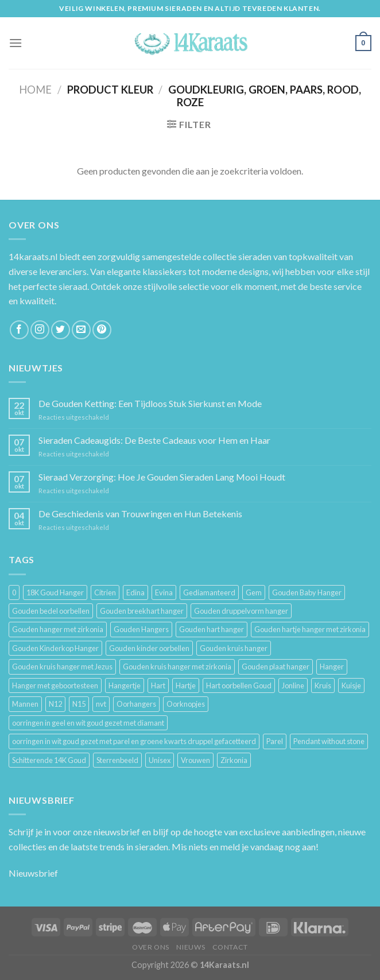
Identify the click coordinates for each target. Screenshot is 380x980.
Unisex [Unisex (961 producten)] (160, 760)
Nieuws (191, 947)
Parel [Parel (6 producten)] (275, 741)
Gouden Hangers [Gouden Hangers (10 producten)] (141, 629)
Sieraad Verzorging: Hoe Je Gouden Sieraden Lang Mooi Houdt (162, 477)
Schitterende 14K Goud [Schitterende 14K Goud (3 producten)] (49, 760)
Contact (230, 947)
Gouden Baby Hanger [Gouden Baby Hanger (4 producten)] (307, 592)
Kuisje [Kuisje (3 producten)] (351, 685)
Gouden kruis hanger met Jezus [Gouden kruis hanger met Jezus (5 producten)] (62, 667)
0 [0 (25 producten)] (14, 592)
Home (35, 90)
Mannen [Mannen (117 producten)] (25, 704)
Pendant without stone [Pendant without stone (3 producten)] (329, 741)
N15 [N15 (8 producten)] (79, 704)
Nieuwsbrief (33, 873)
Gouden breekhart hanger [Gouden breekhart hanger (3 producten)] (142, 611)
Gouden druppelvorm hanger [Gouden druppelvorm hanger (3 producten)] (241, 611)
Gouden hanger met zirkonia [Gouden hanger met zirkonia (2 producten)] (58, 629)
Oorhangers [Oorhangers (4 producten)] (136, 704)
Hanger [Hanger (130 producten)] (332, 667)
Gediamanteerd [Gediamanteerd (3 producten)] (209, 592)
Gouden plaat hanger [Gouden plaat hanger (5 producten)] (276, 667)
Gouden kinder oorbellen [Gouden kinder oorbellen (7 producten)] (149, 648)
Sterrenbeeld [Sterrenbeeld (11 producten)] (117, 760)
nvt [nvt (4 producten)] (101, 704)
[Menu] (15, 43)
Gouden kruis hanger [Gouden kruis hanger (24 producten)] (234, 648)
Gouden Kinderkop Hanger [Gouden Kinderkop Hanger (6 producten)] (55, 648)
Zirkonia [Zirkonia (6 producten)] (234, 760)
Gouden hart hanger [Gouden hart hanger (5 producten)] (212, 629)
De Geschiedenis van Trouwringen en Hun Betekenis (140, 514)
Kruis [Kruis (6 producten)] (323, 685)
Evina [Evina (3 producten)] (164, 592)
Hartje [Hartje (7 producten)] (186, 685)
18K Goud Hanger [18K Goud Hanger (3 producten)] (55, 592)
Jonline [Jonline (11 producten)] (293, 685)
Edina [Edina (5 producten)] (135, 592)
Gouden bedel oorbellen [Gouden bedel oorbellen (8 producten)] (51, 611)
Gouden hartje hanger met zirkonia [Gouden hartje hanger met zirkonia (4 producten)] (310, 629)
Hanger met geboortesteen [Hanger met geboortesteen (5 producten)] (55, 685)
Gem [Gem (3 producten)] (254, 592)
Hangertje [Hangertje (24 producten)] (125, 685)
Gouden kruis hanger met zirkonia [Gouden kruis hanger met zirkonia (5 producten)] (177, 667)
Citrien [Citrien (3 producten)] (105, 592)
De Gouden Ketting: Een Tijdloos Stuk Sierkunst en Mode (150, 403)
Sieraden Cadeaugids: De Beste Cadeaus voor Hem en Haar (154, 440)
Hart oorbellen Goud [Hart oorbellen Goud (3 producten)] (239, 685)
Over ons (151, 947)
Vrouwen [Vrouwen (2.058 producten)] (195, 760)
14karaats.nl (33, 256)
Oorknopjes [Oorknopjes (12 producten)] (186, 704)
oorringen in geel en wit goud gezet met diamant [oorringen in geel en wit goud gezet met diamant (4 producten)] (88, 723)
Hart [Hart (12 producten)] (158, 685)
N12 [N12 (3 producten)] (55, 704)
